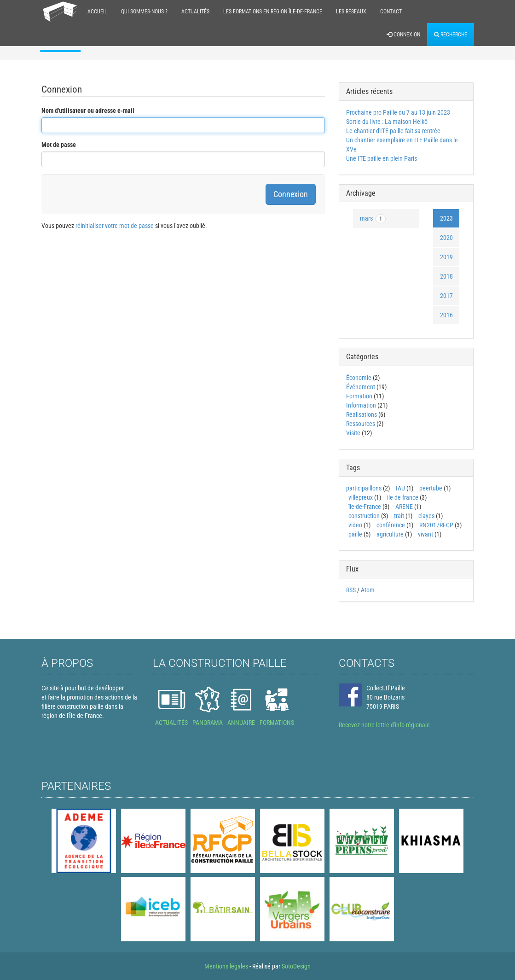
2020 (446, 238)
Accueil (97, 12)
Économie (359, 378)
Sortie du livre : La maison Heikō (387, 122)
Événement (361, 387)
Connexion (403, 35)
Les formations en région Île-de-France (273, 12)
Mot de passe (59, 145)
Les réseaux (351, 12)
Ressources (361, 424)
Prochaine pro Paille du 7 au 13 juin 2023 (398, 112)
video (355, 525)
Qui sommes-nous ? (144, 12)
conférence (391, 525)
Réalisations (362, 414)
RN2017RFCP (436, 525)
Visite (353, 433)
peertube (431, 488)
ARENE (404, 507)
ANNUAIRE (241, 723)
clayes (426, 516)
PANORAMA (208, 723)
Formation (359, 396)
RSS (351, 590)
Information (361, 405)
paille (355, 534)
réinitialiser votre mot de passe (115, 226)
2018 (446, 276)
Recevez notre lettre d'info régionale (384, 725)
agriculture (390, 534)
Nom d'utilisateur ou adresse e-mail (88, 111)
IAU (400, 488)
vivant (425, 534)
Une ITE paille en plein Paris (382, 158)
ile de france (403, 497)
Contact (391, 12)
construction (364, 516)
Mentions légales (226, 966)
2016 (446, 315)
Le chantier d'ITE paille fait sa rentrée (393, 131)
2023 (446, 218)
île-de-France (365, 507)
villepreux (361, 497)
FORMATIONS (277, 723)
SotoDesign (296, 966)
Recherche (451, 35)
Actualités (195, 12)
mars (373, 219)
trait (399, 516)
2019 (446, 257)
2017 (446, 296)
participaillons (364, 488)
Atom (368, 590)
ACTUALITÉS (171, 723)
